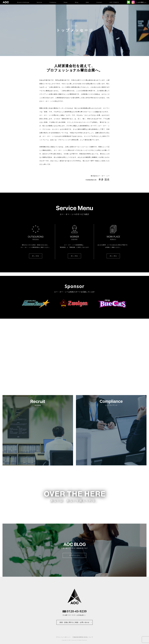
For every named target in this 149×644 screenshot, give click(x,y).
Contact (99, 2)
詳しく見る (36, 256)
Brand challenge (23, 2)
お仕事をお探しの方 (74, 509)
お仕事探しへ (141, 2)
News (66, 2)
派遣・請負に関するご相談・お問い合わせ (74, 622)
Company (53, 2)
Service (39, 2)
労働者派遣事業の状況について (83, 637)
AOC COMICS (114, 2)
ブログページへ (74, 555)
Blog (77, 2)
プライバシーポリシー (63, 637)
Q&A (87, 2)
